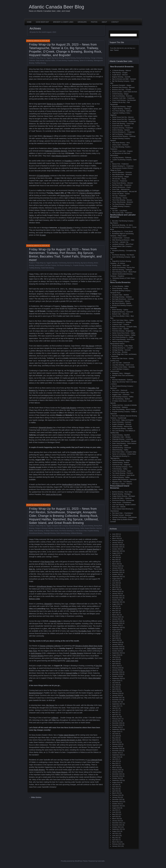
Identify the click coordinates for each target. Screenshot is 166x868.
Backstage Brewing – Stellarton (122, 297)
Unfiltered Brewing (76, 533)
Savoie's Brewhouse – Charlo (121, 187)
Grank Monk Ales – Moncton (121, 126)
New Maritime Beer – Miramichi (122, 175)
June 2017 (116, 710)
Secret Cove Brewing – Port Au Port (123, 268)
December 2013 (117, 799)
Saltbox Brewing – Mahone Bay (122, 426)
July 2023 (115, 555)
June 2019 (116, 659)
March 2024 (116, 538)
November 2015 (117, 751)
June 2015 (116, 761)
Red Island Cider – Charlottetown (123, 513)
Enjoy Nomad (40, 61)
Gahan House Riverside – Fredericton (124, 121)
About (104, 22)
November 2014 (117, 776)
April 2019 (115, 664)
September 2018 (117, 678)
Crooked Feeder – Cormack (121, 238)
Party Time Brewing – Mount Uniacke (124, 409)
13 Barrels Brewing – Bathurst (122, 71)
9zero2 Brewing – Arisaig (120, 288)
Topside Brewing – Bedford (121, 463)
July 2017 (115, 708)
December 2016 (117, 723)
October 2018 (117, 676)
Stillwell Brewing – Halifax (120, 450)
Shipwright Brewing (91, 265)
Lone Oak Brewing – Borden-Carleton (124, 505)
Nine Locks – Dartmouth (120, 390)
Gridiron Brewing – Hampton (121, 130)
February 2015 (117, 770)
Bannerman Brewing (74, 263)
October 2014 (117, 778)
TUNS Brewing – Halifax (120, 469)
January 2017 (117, 721)
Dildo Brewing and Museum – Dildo (123, 240)
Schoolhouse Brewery (36, 533)
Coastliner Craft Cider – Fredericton (123, 98)
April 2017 (115, 715)
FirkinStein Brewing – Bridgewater (123, 331)
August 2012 (116, 831)
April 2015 (115, 766)
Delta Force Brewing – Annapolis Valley (125, 327)
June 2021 (116, 608)
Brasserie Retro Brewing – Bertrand (123, 88)
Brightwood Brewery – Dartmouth (123, 312)
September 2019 (117, 653)
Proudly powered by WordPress (72, 861)
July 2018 (115, 683)
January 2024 (117, 543)
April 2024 (115, 536)
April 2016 (115, 740)
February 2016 (117, 744)
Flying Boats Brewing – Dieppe (122, 107)
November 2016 (117, 725)
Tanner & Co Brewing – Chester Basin (124, 454)
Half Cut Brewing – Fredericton (122, 134)
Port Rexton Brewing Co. (65, 265)
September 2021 (117, 602)
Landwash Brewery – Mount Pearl (123, 244)
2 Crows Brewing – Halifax (121, 286)
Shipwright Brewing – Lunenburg (122, 439)
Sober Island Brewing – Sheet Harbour (124, 443)
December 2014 (117, 774)
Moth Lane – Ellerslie (119, 507)
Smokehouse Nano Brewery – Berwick (124, 441)
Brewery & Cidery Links (63, 22)
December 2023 (117, 545)
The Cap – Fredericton (119, 196)
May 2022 (115, 585)
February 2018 (117, 693)
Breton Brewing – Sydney (120, 310)
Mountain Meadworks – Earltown (122, 380)
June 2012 (116, 836)
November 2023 (117, 547)
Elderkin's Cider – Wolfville (121, 329)
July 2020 (115, 632)
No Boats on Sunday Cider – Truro (123, 392)
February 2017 (117, 719)
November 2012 (117, 825)
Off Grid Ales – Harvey (119, 179)
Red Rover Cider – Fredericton (122, 185)
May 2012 (115, 838)
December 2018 (117, 672)
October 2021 (117, 600)
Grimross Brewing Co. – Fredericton (123, 132)
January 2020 (117, 645)
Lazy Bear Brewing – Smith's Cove (123, 365)
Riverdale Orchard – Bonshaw (122, 515)
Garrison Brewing (60, 528)
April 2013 (115, 816)
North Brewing (39, 531)
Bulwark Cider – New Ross (121, 314)
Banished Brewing (75, 526)
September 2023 (117, 551)
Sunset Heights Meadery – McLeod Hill (124, 192)
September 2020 (117, 628)
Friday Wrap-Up (41, 58)
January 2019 (117, 670)
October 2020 (117, 625)
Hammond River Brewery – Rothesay (124, 136)
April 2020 (115, 638)
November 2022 (117, 572)
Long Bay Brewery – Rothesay (122, 158)
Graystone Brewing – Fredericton (123, 128)
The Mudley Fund (84, 631)
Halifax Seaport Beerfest (88, 528)
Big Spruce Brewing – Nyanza (122, 303)
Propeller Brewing (73, 61)
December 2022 (117, 570)
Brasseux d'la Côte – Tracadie (122, 90)
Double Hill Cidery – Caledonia (122, 498)
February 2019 (117, 668)
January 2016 (117, 746)
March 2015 (116, 768)
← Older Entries (35, 797)
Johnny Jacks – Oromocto (120, 145)
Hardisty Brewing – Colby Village (122, 346)
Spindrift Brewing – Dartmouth (122, 448)
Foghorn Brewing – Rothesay (121, 109)
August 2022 (116, 579)
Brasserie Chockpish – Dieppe (122, 85)
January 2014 (117, 797)
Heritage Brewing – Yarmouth (121, 350)
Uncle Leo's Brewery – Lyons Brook (123, 475)
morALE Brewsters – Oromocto (122, 172)
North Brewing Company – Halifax (123, 397)
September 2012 (117, 829)
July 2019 (115, 657)
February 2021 (117, 617)
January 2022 (117, 594)
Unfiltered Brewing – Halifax (121, 477)
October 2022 (117, 574)
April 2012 (115, 840)
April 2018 (115, 689)
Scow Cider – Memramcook (121, 189)
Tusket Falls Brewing (47, 268)
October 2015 (117, 753)
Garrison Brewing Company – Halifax (124, 335)
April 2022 (115, 587)
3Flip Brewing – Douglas (120, 73)
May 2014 (115, 789)
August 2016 (116, 732)
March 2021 (116, 615)
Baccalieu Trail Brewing (59, 263)
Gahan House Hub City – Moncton (123, 117)
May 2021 (115, 611)
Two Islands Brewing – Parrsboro (123, 473)
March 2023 (116, 564)
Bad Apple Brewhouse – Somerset (123, 299)
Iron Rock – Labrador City (120, 242)
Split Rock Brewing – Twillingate (122, 270)
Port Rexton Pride (81, 531)
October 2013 (117, 804)
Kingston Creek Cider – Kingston (122, 151)
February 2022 (117, 591)
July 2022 (115, 581)
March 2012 (116, 842)
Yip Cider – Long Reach (120, 211)
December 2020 (117, 621)
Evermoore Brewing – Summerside (123, 500)
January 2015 (117, 772)
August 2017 (116, 706)
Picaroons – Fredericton (120, 181)
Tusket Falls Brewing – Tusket (122, 471)
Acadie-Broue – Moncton (120, 75)
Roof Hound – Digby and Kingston (123, 420)
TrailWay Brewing (40, 63)
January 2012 (117, 846)
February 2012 (117, 844)
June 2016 (116, 736)
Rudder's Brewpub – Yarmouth (122, 424)
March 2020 (116, 640)
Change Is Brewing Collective (44, 528)
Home (29, 22)
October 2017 (117, 702)
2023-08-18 (46, 246)
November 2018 (117, 674)
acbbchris (37, 41)
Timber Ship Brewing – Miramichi (123, 202)
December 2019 (117, 647)
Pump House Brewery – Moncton (123, 183)
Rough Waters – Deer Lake (121, 265)
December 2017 (117, 698)
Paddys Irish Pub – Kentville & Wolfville (125, 405)
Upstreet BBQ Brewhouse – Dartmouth (124, 480)
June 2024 (116, 534)
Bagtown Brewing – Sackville (121, 77)
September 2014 (117, 780)
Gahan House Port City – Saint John (124, 119)
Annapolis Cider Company (60, 526)
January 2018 (117, 695)
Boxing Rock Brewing (83, 58)
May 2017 (115, 712)
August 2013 (116, 808)
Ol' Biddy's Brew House (51, 531)
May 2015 (115, 763)
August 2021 (116, 604)
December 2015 (117, 749)
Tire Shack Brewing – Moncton (122, 204)
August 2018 (116, 681)
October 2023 (117, 549)
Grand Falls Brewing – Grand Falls (123, 124)
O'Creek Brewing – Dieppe (121, 177)
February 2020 (117, 642)
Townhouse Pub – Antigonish (121, 465)
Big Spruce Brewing (58, 58)
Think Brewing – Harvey (120, 198)
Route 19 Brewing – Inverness (122, 422)
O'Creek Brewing (61, 61)
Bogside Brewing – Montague (121, 494)
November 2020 (117, 623)
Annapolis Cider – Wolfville (121, 295)
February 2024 (117, 540)
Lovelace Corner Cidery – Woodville (123, 367)
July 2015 (115, 759)
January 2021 (117, 619)
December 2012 (117, 823)
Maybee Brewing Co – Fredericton (123, 166)
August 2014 (116, 782)
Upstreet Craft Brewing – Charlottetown (125, 517)
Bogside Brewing (70, 58)
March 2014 (116, 793)
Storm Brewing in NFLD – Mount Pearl (124, 272)
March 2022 (116, 589)
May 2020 (115, 636)
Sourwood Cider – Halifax (120, 446)
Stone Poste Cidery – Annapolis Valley (124, 452)
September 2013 (117, 806)
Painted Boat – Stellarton (120, 407)
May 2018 (115, 687)
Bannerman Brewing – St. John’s (123, 225)
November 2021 (117, 598)
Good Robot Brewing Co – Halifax (123, 337)
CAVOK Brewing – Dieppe (120, 94)
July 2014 (115, 785)
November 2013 (117, 802)
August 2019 (116, 655)
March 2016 (116, 742)
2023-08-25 (46, 41)
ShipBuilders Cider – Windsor (121, 437)
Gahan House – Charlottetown (122, 503)
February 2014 (117, 795)
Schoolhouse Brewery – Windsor (122, 429)
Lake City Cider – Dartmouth (121, 363)
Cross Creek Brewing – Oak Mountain (124, 100)
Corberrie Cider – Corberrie (121, 325)
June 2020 (116, 634)
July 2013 (115, 810)
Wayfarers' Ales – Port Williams (122, 482)
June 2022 (116, 583)
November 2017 (117, 700)
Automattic (101, 861)
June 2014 (116, 787)
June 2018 (116, 685)
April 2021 (115, 613)
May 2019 (115, 661)
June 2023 (116, 557)
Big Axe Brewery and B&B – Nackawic (124, 79)
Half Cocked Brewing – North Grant (123, 339)
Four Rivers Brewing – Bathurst (122, 111)
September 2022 (117, 577)
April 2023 (115, 562)
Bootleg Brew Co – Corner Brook (123, 232)
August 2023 (116, 553)
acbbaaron (37, 505)
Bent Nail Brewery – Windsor (121, 301)
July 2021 (115, 606)
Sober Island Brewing (63, 533)
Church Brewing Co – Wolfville (122, 322)
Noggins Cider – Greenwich (121, 395)
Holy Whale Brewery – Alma (121, 143)
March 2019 (116, 666)
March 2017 (116, 717)
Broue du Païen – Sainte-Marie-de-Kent (125, 92)
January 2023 (117, 568)
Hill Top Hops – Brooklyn (120, 352)
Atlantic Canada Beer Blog (57, 7)
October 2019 (117, 651)
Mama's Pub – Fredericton (120, 164)
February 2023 (117, 566)
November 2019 (117, 649)
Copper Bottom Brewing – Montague (124, 496)
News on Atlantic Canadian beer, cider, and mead (50, 11)
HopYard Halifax (50, 61)
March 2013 (116, 819)
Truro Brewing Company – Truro (122, 467)
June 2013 (116, 812)
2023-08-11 (46, 505)
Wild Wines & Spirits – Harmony (122, 484)
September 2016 (117, 729)
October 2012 (117, 827)
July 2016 (115, 734)
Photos (94, 22)
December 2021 (117, 596)
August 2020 (116, 630)
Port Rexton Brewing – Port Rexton (123, 255)
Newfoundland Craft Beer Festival (45, 265)
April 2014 (115, 791)
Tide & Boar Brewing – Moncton (122, 200)
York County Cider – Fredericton (122, 213)
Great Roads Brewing (73, 528)
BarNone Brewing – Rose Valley (122, 492)
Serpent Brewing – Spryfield (121, 435)
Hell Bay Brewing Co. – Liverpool (123, 348)
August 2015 (116, 757)
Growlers (82, 22)
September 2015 (117, 755)
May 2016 (115, 738)
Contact (115, 22)
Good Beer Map (42, 22)
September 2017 (117, 704)
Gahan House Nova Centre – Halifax (124, 333)
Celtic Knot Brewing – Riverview (122, 96)
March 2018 (116, 691)
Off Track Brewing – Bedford (121, 399)
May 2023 (115, 560)
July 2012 (115, 833)
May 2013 (115, 814)
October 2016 (117, 727)
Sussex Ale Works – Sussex (121, 194)
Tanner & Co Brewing (86, 61)
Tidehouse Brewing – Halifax (121, 460)
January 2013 (117, 821)
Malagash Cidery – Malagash (121, 373)
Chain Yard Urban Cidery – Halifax (123, 320)
